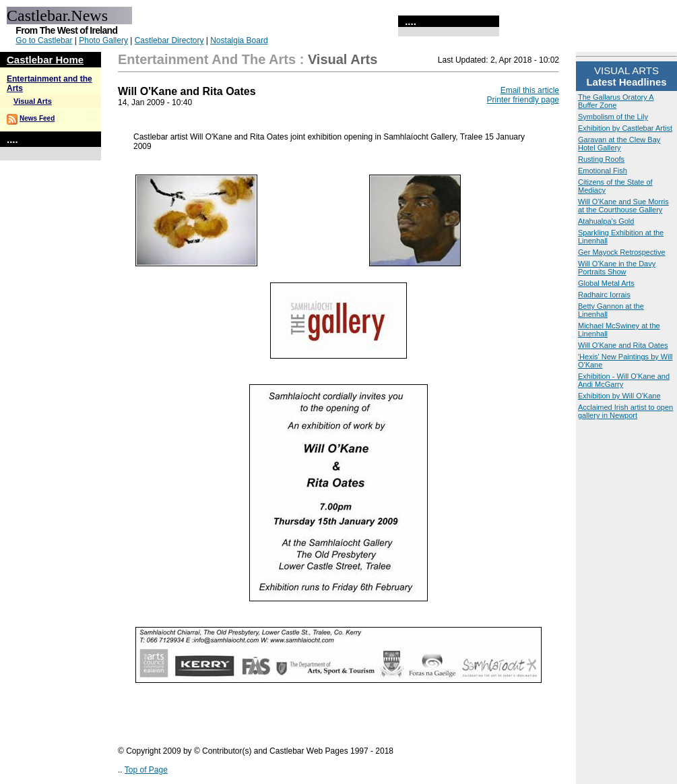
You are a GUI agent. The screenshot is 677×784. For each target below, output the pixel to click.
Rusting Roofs (601, 159)
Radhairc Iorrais (604, 295)
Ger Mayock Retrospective (622, 252)
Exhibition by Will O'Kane (619, 396)
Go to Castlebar (44, 40)
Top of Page (146, 770)
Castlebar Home (45, 60)
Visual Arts (33, 101)
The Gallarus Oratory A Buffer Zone (616, 101)
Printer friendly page (523, 100)
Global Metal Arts (606, 283)
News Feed (37, 118)
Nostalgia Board (239, 40)
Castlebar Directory (169, 40)
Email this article (530, 90)
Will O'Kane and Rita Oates (623, 345)
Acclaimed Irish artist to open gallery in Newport (625, 411)
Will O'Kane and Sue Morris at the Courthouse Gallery (623, 206)
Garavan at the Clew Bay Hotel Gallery (619, 144)
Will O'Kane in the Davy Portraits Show (617, 268)
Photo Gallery (103, 40)
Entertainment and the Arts (207, 59)
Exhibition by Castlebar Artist (625, 128)
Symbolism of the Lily (613, 117)
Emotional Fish (603, 171)
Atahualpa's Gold (606, 221)
